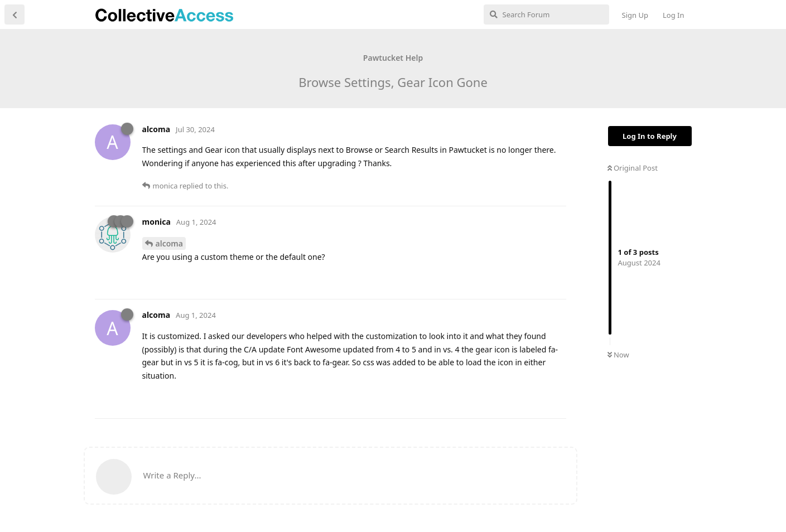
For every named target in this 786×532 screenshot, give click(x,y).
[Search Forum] (546, 14)
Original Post (633, 168)
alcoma (169, 243)
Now (618, 355)
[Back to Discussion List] (15, 14)
